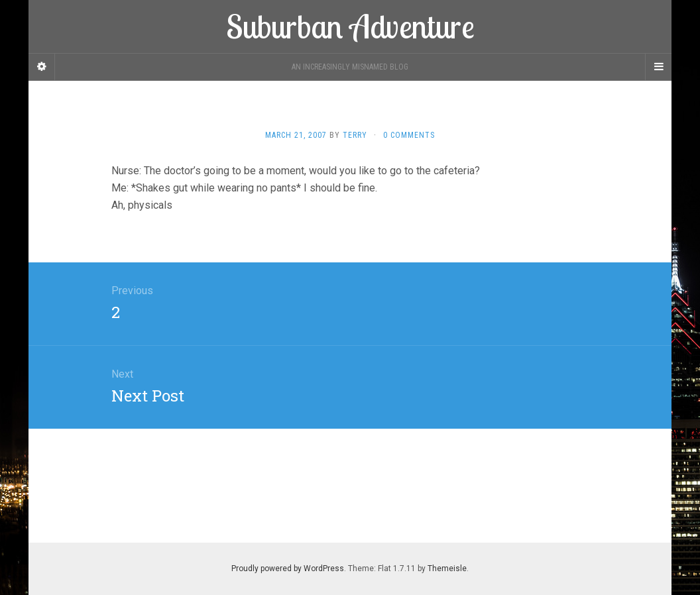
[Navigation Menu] (658, 67)
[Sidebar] (42, 67)
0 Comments (409, 135)
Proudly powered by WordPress (288, 568)
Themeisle (447, 568)
